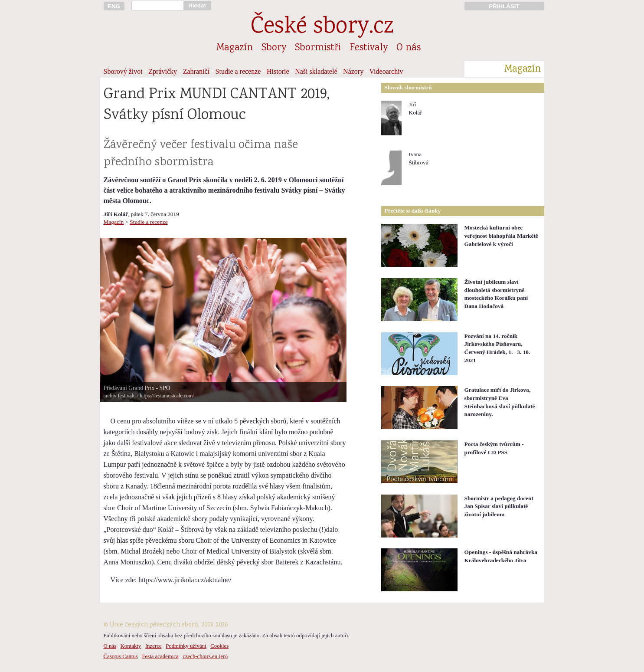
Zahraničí (196, 71)
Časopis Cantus (121, 656)
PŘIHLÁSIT (504, 6)
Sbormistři (318, 48)
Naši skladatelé (316, 71)
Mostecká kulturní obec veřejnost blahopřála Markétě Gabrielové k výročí (501, 236)
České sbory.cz (322, 28)
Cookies (219, 646)
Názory (353, 71)
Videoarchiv (386, 71)
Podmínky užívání (186, 646)
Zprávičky (163, 71)
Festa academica (160, 656)
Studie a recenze (238, 71)
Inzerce (154, 646)
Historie (278, 71)
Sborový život (123, 71)
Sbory (274, 48)
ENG (114, 6)
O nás (409, 48)
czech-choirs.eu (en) (205, 656)
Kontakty (131, 646)
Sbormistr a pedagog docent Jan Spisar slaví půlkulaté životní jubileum (499, 506)
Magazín (235, 48)
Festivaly (369, 48)
